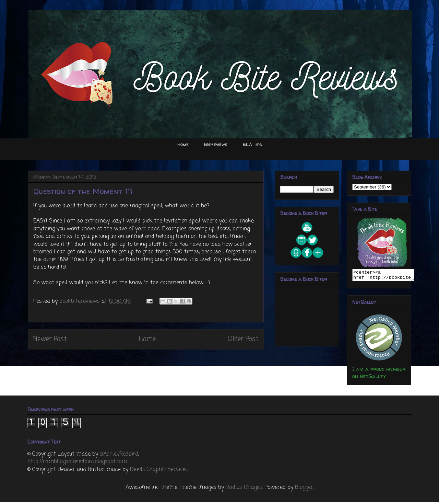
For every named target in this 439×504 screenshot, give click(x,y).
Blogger (304, 490)
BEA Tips (252, 144)
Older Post (243, 339)
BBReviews (216, 144)
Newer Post (50, 339)
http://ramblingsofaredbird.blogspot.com (77, 464)
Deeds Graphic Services (159, 472)
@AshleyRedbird (119, 456)
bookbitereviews (80, 301)
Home (183, 144)
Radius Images (244, 490)
